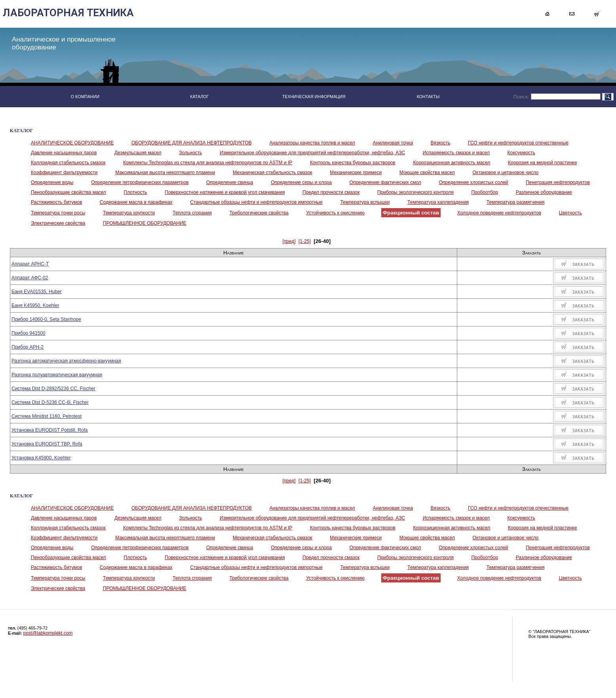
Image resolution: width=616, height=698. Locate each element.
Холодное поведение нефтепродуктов (499, 213)
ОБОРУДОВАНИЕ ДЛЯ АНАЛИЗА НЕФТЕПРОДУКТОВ (192, 143)
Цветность (570, 213)
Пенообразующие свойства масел (68, 192)
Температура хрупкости (129, 213)
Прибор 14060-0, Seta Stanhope (46, 319)
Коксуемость (521, 153)
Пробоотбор (485, 192)
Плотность (136, 192)
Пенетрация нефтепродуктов (558, 182)
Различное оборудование (544, 192)
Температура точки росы (58, 213)
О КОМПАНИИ (85, 97)
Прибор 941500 (29, 333)
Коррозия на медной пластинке (542, 163)
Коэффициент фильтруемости (64, 173)
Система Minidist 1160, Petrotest (47, 416)
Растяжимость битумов (56, 202)
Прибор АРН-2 (28, 347)
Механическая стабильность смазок (273, 173)
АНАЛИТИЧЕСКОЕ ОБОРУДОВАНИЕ (72, 143)
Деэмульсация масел (138, 153)
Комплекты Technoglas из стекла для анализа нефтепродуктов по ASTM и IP (208, 163)
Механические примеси (356, 173)
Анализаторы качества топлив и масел (312, 143)
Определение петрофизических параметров (140, 182)
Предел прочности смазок (331, 192)
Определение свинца (230, 182)
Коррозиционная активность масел (452, 163)
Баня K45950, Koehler (35, 305)
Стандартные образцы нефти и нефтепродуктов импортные (256, 202)
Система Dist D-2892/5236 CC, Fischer (53, 389)
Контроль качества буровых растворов (353, 163)
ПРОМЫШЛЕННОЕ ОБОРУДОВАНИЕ (145, 223)
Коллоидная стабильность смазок (68, 163)
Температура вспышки (365, 202)
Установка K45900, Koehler (41, 458)
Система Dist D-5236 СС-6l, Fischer (50, 402)
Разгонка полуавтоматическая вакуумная (57, 375)
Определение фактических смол (385, 182)
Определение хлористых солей (474, 182)
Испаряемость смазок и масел (456, 153)
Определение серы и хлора (301, 182)
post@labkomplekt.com (48, 633)
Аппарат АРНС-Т (30, 264)
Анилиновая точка (393, 143)
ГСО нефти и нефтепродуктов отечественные (518, 143)
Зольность (190, 153)
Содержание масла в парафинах (136, 202)
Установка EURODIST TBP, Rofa (47, 444)
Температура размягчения (516, 202)
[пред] (289, 241)
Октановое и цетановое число (505, 173)
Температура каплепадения (438, 202)
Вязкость (441, 143)
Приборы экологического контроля (415, 192)
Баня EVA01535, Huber (37, 292)
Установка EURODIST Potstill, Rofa (50, 430)
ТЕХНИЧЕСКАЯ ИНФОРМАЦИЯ (314, 97)
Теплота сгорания (192, 213)
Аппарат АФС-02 (30, 278)
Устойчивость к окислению (335, 213)
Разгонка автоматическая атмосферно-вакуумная (66, 361)
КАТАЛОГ (199, 97)
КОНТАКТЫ (428, 97)
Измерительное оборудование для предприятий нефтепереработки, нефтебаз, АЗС (312, 153)
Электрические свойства (58, 223)
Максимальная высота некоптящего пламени (165, 173)
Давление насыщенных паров (64, 153)
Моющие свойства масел (427, 173)
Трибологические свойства (259, 213)
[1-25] (305, 241)
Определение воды (52, 182)
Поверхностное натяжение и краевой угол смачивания (225, 192)
